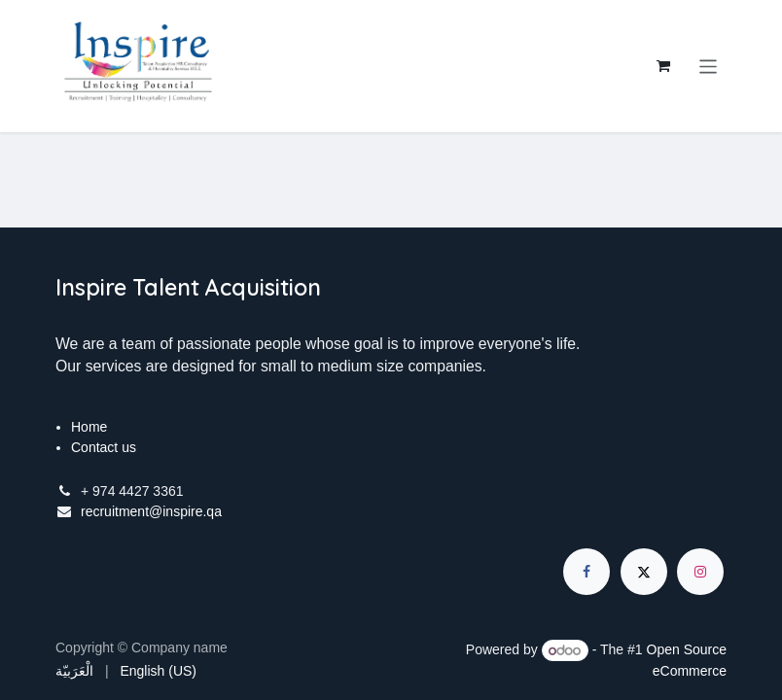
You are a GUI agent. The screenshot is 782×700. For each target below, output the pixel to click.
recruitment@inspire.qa (151, 511)
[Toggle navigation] (709, 66)
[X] (644, 572)
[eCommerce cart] (663, 66)
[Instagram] (700, 572)
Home (89, 427)
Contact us (104, 447)
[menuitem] (74, 671)
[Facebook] (586, 572)
